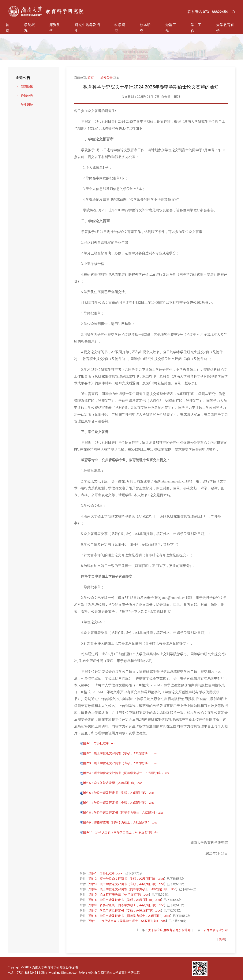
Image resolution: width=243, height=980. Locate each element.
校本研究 (145, 28)
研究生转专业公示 (216, 930)
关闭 (222, 939)
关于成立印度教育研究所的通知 (169, 930)
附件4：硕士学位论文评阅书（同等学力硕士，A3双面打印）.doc (126, 773)
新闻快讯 (27, 87)
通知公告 (27, 96)
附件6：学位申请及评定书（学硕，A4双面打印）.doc (119, 793)
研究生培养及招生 (87, 28)
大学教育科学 (225, 28)
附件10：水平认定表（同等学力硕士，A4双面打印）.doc (121, 832)
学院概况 (30, 28)
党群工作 (171, 28)
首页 (7, 28)
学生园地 (27, 105)
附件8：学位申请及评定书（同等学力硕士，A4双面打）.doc (123, 813)
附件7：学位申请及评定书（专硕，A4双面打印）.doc (119, 803)
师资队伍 (55, 28)
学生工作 (196, 28)
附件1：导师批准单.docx (99, 743)
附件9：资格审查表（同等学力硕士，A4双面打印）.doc (120, 822)
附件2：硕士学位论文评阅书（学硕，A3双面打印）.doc (120, 753)
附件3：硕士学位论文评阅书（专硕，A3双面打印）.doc (120, 763)
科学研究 (120, 28)
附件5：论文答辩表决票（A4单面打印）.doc (113, 783)
